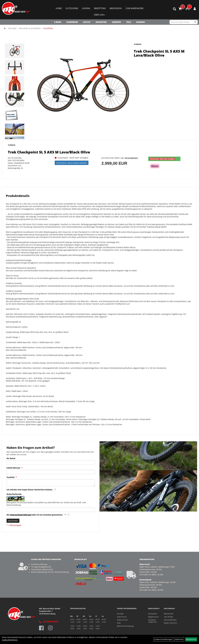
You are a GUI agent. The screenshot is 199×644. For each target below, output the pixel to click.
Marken (141, 22)
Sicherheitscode (14, 494)
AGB (119, 623)
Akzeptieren (191, 639)
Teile (129, 22)
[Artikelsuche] (174, 9)
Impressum (122, 617)
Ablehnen (179, 639)
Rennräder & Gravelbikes (30, 28)
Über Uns (99, 15)
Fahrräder (72, 22)
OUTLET (87, 22)
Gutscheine (72, 8)
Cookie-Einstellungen (163, 639)
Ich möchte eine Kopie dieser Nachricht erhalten (29, 490)
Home (59, 8)
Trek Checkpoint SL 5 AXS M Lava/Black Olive (159, 53)
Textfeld (10, 477)
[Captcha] (51, 510)
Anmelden (153, 614)
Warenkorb (169, 614)
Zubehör (116, 22)
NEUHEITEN (101, 22)
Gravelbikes (48, 28)
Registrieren (153, 617)
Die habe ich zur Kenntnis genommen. (35, 515)
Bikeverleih (116, 8)
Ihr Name (11, 458)
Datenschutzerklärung (20, 515)
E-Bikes (58, 22)
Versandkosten (131, 158)
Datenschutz (122, 620)
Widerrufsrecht (170, 623)
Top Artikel (168, 617)
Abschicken (13, 521)
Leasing (86, 8)
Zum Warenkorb (134, 8)
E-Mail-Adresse (13, 468)
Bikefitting (100, 8)
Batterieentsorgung (125, 626)
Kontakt (120, 614)
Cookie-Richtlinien (10, 640)
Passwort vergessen (153, 621)
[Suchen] (195, 22)
